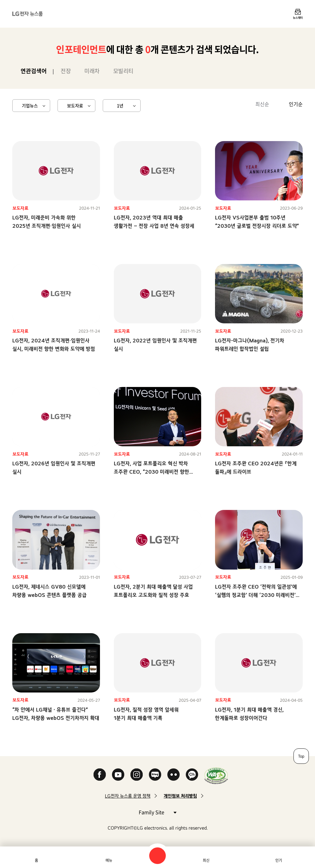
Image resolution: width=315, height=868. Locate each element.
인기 (279, 860)
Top (301, 756)
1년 (120, 105)
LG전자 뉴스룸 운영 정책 (128, 796)
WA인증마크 (216, 776)
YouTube (118, 775)
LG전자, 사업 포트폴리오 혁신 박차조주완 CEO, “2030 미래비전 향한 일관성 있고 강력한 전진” (152, 472)
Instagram (137, 775)
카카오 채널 (192, 775)
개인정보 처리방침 (180, 796)
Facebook (100, 775)
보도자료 (75, 105)
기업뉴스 (30, 105)
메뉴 (109, 860)
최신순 (262, 104)
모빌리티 (123, 71)
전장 (66, 71)
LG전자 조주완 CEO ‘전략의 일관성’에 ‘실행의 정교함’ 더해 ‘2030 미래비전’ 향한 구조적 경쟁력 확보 (256, 595)
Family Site (157, 812)
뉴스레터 (298, 18)
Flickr (173, 775)
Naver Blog (155, 775)
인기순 (296, 104)
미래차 (92, 71)
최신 (206, 860)
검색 (157, 856)
